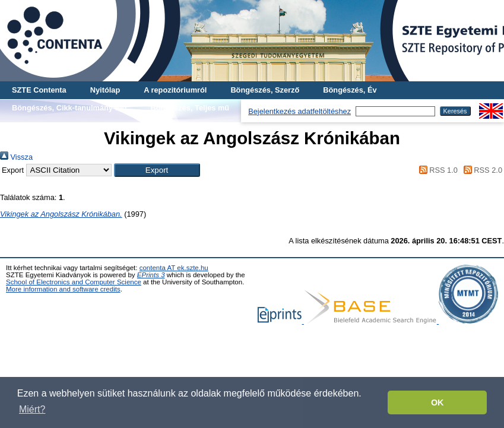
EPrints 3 (151, 275)
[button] (157, 170)
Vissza (16, 157)
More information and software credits (63, 289)
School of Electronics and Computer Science (74, 282)
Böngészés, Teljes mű (190, 108)
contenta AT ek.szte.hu (174, 268)
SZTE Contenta (39, 90)
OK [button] (438, 402)
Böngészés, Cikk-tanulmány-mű (69, 108)
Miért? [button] (32, 409)
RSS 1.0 (436, 170)
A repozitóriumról (175, 90)
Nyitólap (105, 90)
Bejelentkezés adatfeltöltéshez (299, 111)
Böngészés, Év (350, 90)
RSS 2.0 (481, 170)
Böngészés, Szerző (265, 90)
